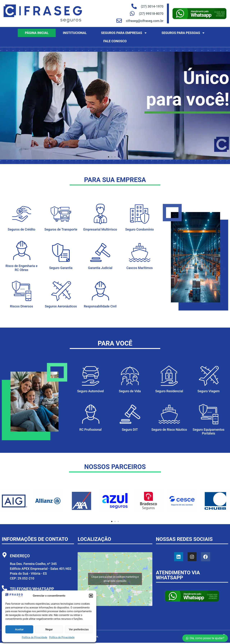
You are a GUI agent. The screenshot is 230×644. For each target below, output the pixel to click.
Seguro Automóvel (90, 391)
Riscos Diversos (21, 306)
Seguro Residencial (169, 391)
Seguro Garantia (61, 268)
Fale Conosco (115, 41)
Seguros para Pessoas (183, 33)
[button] (91, 596)
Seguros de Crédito (21, 229)
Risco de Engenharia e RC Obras (21, 268)
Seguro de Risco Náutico (169, 430)
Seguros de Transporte (61, 229)
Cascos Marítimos (139, 268)
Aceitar (19, 629)
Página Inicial (37, 33)
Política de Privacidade (34, 637)
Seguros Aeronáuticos (61, 306)
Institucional (75, 33)
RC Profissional (91, 430)
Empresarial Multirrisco (100, 229)
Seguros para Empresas (124, 33)
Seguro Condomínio (140, 229)
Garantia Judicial (100, 268)
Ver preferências (79, 629)
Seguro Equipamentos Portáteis (209, 432)
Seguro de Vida (130, 391)
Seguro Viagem (209, 391)
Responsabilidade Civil (100, 306)
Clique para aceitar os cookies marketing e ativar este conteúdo (115, 579)
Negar (49, 629)
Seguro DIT (130, 430)
